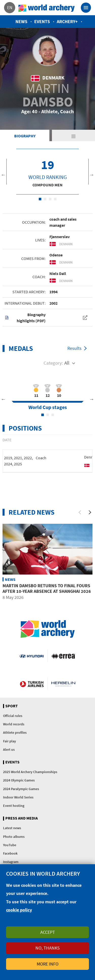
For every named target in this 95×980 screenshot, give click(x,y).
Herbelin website (63, 684)
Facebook (10, 853)
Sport (12, 706)
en (10, 7)
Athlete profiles (15, 732)
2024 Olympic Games (19, 780)
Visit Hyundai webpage (31, 656)
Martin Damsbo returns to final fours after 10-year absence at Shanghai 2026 (47, 588)
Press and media (22, 818)
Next (92, 175)
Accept (48, 932)
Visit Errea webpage (63, 656)
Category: (53, 363)
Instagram (11, 862)
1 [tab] (40, 199)
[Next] (90, 512)
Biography (25, 136)
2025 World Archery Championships (30, 772)
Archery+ (67, 21)
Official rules (13, 716)
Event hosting (14, 806)
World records (14, 724)
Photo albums (14, 837)
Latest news (12, 828)
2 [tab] (45, 199)
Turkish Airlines (32, 684)
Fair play (9, 741)
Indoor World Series (18, 797)
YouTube (10, 845)
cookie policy (19, 910)
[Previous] (80, 512)
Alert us (9, 749)
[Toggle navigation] (86, 8)
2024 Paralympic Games (21, 789)
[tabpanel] (48, 172)
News (21, 21)
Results (74, 348)
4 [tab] (55, 199)
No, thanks (48, 948)
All (67, 363)
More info (48, 964)
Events (42, 21)
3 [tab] (50, 199)
